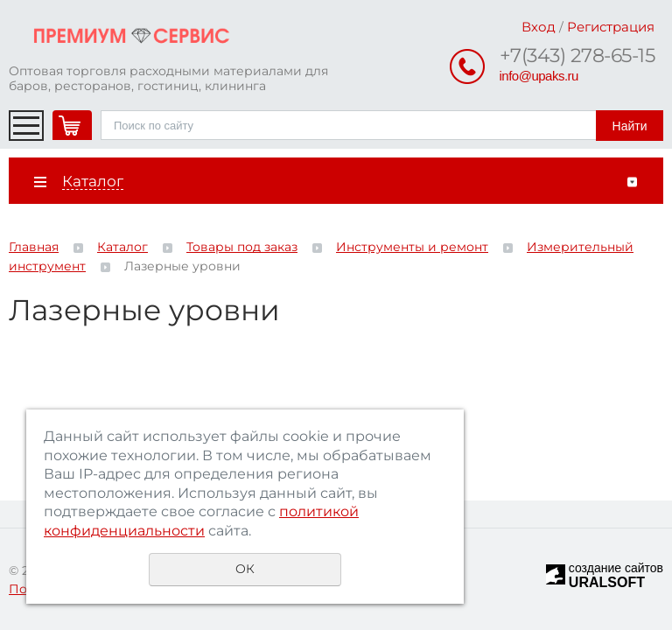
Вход (539, 27)
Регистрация (611, 27)
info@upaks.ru (539, 76)
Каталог (122, 247)
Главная (34, 247)
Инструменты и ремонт (412, 247)
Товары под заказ (242, 247)
